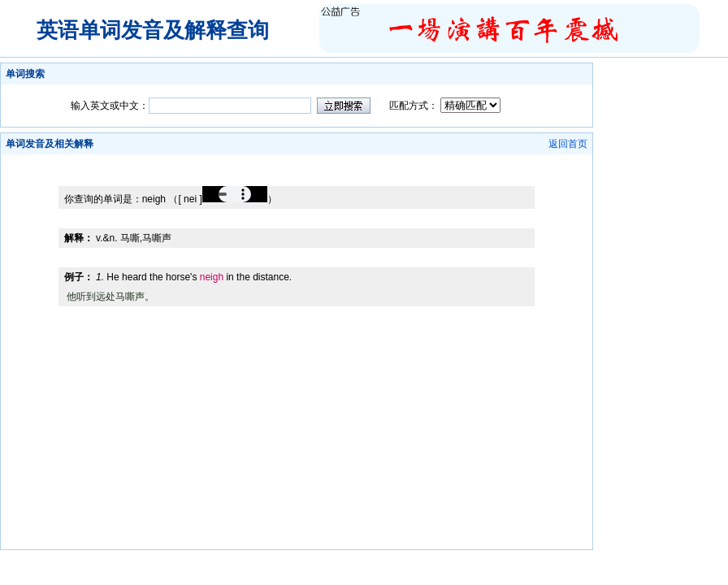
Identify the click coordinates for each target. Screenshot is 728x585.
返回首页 (568, 144)
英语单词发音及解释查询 (153, 30)
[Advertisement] (297, 160)
